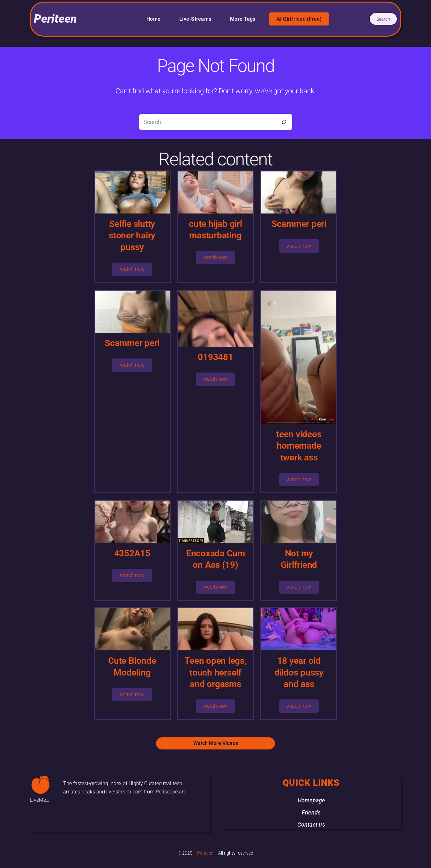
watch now (132, 269)
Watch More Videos (216, 743)
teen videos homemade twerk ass (299, 446)
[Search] (284, 122)
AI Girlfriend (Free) (299, 19)
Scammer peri (299, 224)
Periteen (55, 19)
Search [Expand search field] (383, 19)
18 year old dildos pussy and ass (299, 672)
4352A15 (132, 553)
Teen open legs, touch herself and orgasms (215, 672)
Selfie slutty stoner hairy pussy (132, 235)
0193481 (215, 357)
